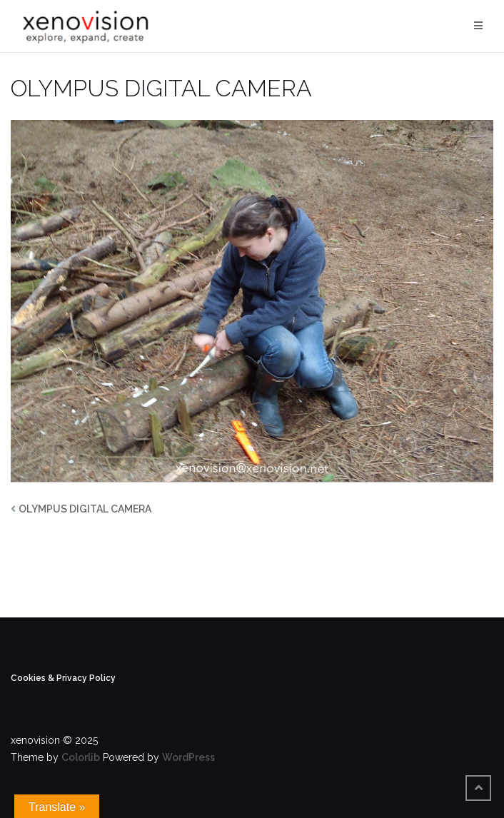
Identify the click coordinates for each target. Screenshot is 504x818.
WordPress (188, 757)
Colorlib (81, 757)
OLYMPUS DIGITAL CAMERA (85, 509)
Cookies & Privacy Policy (63, 678)
